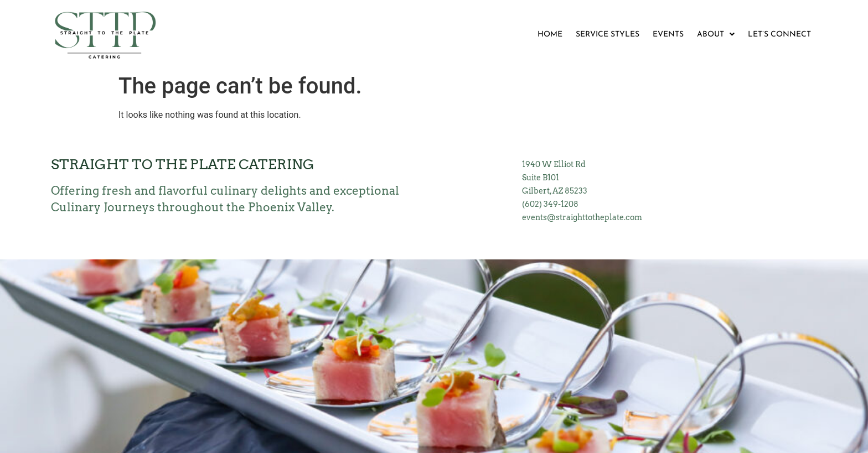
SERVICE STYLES (608, 35)
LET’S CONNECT (779, 35)
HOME (550, 35)
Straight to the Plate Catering (183, 164)
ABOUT (716, 34)
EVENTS (668, 35)
